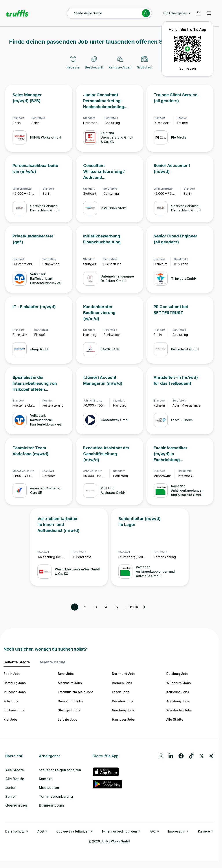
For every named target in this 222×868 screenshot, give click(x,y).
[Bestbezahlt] (94, 65)
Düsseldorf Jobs (70, 701)
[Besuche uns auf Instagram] (161, 756)
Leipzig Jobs (68, 719)
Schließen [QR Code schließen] (188, 68)
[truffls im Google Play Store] (107, 784)
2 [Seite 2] (85, 607)
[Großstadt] (145, 65)
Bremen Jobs (122, 683)
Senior (11, 796)
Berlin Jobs (12, 674)
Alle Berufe (15, 779)
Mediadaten (49, 788)
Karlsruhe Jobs (178, 692)
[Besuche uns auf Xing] (211, 756)
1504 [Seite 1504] (134, 607)
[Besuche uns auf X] (202, 756)
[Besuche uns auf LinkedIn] (171, 756)
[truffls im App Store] (107, 772)
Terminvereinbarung (56, 796)
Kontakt (45, 779)
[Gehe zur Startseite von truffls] (17, 13)
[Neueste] (73, 65)
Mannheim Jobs (70, 683)
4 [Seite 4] (106, 607)
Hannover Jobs (123, 719)
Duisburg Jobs (177, 674)
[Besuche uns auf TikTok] (191, 756)
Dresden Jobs (123, 701)
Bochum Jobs (14, 710)
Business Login (51, 805)
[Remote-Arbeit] (120, 65)
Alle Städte (175, 719)
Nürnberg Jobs (123, 710)
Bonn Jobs (66, 674)
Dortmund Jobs (124, 674)
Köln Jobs (11, 701)
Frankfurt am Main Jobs (76, 692)
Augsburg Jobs (178, 701)
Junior (10, 788)
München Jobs (15, 692)
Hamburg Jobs (15, 683)
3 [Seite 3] (96, 607)
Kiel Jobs (11, 719)
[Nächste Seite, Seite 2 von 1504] (144, 607)
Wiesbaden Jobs (179, 710)
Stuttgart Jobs (69, 710)
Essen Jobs (121, 692)
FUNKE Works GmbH (115, 841)
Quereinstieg (16, 805)
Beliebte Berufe (52, 662)
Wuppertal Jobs (179, 683)
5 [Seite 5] (117, 607)
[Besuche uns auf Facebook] (181, 756)
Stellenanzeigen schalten (60, 770)
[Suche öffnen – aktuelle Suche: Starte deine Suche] (109, 13)
